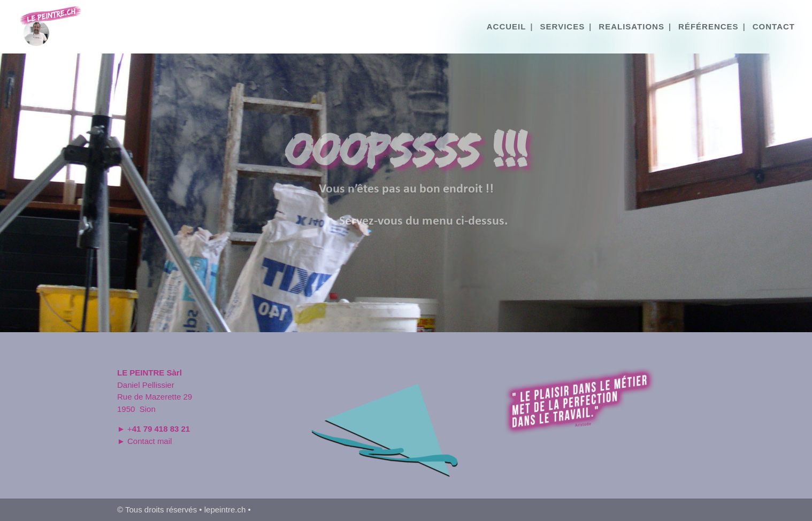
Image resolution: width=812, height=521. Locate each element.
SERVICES (563, 27)
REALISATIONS (631, 27)
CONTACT (774, 27)
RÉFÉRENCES (708, 27)
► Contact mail (144, 441)
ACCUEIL (507, 27)
